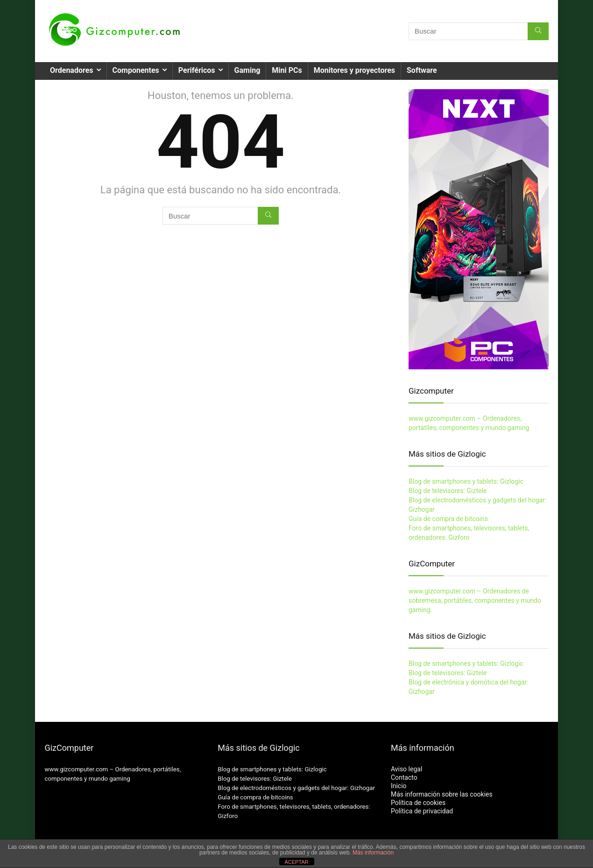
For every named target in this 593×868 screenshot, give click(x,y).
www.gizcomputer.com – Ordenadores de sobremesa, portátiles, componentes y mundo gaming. (475, 600)
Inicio (399, 786)
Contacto (404, 777)
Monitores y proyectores (354, 70)
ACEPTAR (296, 862)
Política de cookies (418, 803)
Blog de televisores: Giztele (448, 491)
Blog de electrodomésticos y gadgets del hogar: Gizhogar (296, 788)
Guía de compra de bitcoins (448, 519)
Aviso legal (406, 769)
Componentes (136, 70)
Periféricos (197, 70)
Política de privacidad (422, 811)
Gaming (247, 70)
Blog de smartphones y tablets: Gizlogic (466, 481)
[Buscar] (538, 31)
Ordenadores (72, 70)
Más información (373, 853)
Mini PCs (287, 70)
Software (422, 70)
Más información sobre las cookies (442, 794)
